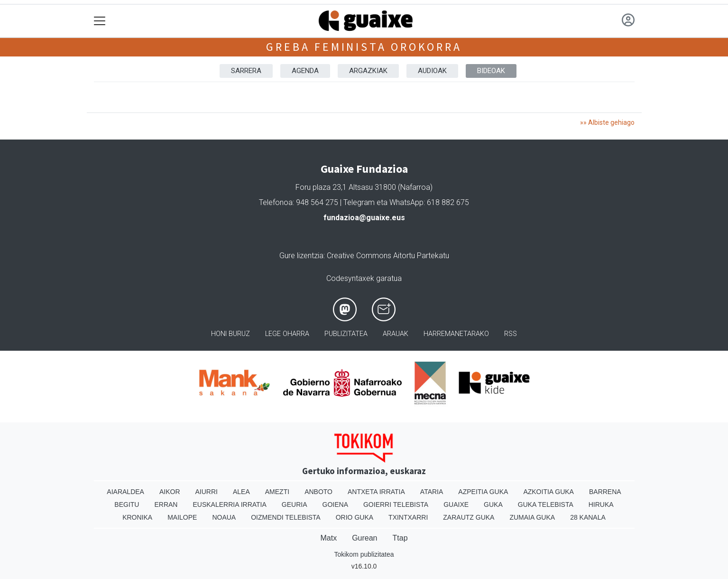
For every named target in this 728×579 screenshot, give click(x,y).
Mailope (182, 517)
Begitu (127, 504)
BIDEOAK (491, 71)
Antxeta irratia (376, 492)
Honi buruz (230, 334)
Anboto (318, 492)
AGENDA (305, 71)
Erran (166, 504)
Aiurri (207, 492)
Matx (328, 538)
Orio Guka (355, 517)
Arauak (396, 334)
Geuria (295, 504)
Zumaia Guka (532, 517)
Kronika (137, 517)
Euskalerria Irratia (229, 504)
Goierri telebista (396, 504)
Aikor (170, 492)
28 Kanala (588, 517)
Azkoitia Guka (548, 492)
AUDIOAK (432, 71)
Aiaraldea (125, 492)
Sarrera (246, 71)
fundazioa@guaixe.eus (364, 218)
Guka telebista (546, 504)
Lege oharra (287, 334)
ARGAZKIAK (368, 71)
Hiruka (601, 504)
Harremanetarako (456, 334)
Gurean (364, 538)
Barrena (605, 492)
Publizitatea (346, 334)
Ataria (432, 492)
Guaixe (456, 504)
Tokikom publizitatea (364, 554)
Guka (493, 504)
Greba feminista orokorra (364, 47)
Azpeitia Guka (483, 492)
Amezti (277, 492)
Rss (511, 334)
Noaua (224, 517)
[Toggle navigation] (100, 21)
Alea (241, 492)
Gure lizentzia (301, 256)
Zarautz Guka (469, 517)
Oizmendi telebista (286, 517)
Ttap (400, 538)
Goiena (335, 504)
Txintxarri (408, 517)
